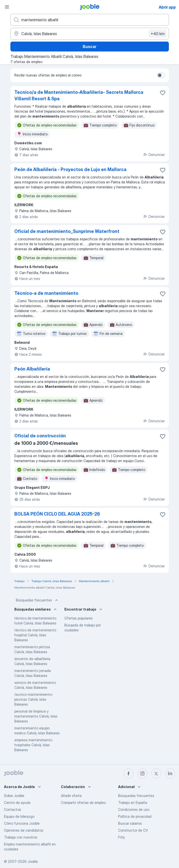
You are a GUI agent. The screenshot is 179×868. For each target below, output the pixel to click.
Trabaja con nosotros (21, 837)
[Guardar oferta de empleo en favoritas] (163, 93)
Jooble (33, 861)
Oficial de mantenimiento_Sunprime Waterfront (67, 231)
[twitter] (156, 773)
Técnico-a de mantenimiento (46, 293)
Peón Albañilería (32, 369)
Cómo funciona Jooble (22, 823)
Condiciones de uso (134, 809)
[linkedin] (170, 773)
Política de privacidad (135, 816)
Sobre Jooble (14, 796)
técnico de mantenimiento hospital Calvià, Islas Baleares (35, 635)
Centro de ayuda (17, 803)
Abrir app (167, 7)
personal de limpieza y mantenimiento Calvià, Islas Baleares (36, 716)
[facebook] (128, 773)
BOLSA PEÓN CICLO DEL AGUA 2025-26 (57, 514)
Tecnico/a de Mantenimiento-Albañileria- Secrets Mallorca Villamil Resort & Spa (79, 95)
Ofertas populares (78, 618)
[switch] (161, 75)
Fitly (121, 837)
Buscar (89, 47)
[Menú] (7, 7)
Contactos (13, 809)
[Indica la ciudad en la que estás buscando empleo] (90, 34)
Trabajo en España (133, 803)
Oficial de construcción (40, 436)
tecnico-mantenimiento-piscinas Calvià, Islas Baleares (34, 699)
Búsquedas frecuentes (37, 600)
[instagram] (142, 773)
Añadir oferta (71, 796)
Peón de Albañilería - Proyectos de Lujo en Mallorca (70, 169)
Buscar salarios (130, 823)
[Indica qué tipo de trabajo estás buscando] (90, 20)
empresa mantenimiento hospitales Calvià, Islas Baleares (33, 745)
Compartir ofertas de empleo (83, 803)
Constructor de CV (133, 830)
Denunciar (154, 155)
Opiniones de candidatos (24, 830)
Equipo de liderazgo (19, 816)
